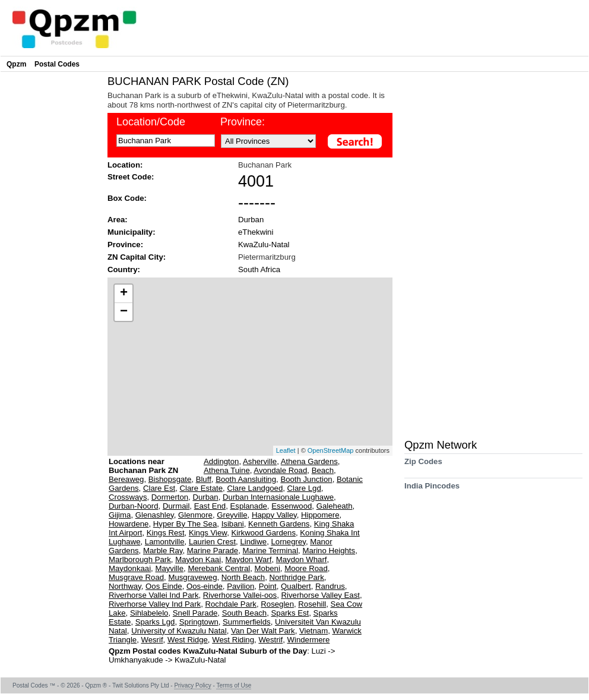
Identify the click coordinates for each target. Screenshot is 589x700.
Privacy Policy (192, 685)
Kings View (208, 533)
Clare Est (159, 488)
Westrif (270, 640)
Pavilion (240, 586)
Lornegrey (288, 542)
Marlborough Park (140, 559)
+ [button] (124, 294)
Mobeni (267, 568)
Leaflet (286, 450)
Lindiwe (253, 542)
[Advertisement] (51, 253)
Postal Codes (57, 64)
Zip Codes (423, 466)
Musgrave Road (136, 577)
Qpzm (16, 64)
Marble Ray (163, 551)
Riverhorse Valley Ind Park (155, 604)
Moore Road (306, 568)
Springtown (199, 622)
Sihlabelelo (149, 613)
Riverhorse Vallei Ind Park (153, 595)
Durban (251, 220)
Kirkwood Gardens (264, 533)
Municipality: (132, 232)
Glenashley (155, 515)
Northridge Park (296, 577)
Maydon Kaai (198, 559)
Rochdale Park (231, 604)
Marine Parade (213, 551)
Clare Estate (201, 488)
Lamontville (165, 542)
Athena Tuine (227, 470)
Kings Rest (166, 533)
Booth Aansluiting (246, 479)
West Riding (233, 640)
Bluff (204, 479)
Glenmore (195, 515)
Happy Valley (274, 515)
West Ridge (188, 640)
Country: (124, 269)
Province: (125, 245)
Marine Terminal (271, 551)
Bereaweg (126, 479)
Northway (125, 586)
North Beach (243, 577)
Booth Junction (306, 479)
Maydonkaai (130, 568)
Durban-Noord (134, 506)
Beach (323, 470)
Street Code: (131, 177)
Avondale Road (280, 470)
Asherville (260, 461)
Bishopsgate (170, 479)
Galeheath (335, 506)
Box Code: (127, 198)
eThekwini (256, 232)
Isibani (233, 524)
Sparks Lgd (155, 622)
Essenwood (292, 506)
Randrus (330, 586)
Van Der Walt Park (263, 631)
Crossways (128, 497)
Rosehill (312, 604)
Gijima (120, 515)
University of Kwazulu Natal (179, 631)
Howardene (129, 524)
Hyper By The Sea (185, 524)
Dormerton (170, 497)
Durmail (176, 506)
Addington (221, 461)
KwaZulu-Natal (264, 245)
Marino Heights (329, 551)
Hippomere (320, 515)
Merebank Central (219, 568)
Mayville (169, 568)
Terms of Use (234, 685)
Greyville (232, 515)
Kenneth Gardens (279, 524)
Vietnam (313, 631)
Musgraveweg (192, 577)
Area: (118, 220)
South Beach (245, 613)
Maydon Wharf (302, 559)
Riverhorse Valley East (321, 595)
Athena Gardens (309, 461)
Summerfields (247, 622)
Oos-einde (205, 586)
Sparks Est (290, 613)
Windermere (309, 640)
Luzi (319, 651)
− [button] (124, 312)
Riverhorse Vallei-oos (240, 595)
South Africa (259, 269)
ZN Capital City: (137, 257)
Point (268, 586)
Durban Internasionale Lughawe (278, 497)
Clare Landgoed (255, 488)
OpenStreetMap (331, 450)
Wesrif (152, 640)
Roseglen (277, 604)
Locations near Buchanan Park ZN (143, 466)
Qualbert (296, 586)
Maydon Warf (248, 559)
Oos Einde (164, 586)
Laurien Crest (212, 542)
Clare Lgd (304, 488)
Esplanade (249, 506)
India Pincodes (432, 490)
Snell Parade (195, 613)
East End (210, 506)
